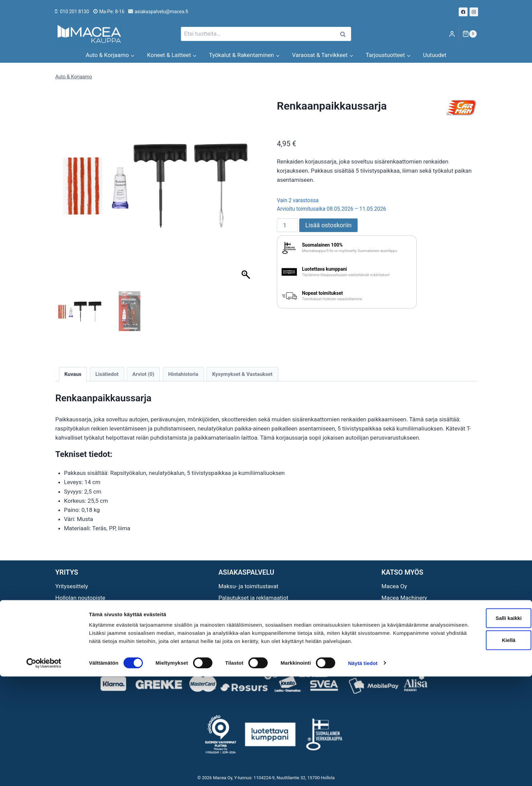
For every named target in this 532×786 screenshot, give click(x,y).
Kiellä (475, 742)
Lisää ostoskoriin (328, 225)
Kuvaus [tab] (73, 374)
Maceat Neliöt (399, 621)
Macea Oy (394, 586)
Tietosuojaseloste (241, 621)
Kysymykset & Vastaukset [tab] (242, 374)
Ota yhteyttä (71, 621)
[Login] (452, 34)
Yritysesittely (72, 586)
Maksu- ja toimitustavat (249, 586)
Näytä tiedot (363, 773)
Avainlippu (69, 609)
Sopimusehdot (237, 609)
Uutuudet (435, 55)
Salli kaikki (476, 719)
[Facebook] (463, 12)
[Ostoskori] (470, 34)
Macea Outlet (398, 609)
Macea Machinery (404, 598)
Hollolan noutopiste (80, 598)
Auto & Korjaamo (74, 77)
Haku (345, 34)
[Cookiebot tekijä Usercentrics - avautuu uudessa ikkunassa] (44, 773)
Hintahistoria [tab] (183, 374)
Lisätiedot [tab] (107, 374)
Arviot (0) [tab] (143, 374)
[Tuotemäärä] (287, 225)
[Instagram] (474, 12)
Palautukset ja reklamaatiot (253, 598)
